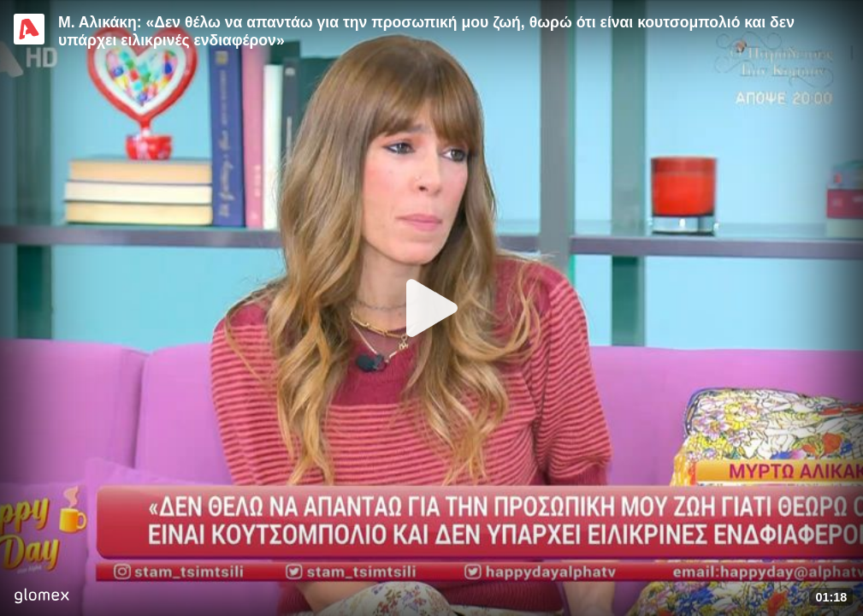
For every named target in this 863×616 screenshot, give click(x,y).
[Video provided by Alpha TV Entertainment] (29, 29)
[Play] (432, 308)
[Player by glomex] (41, 598)
